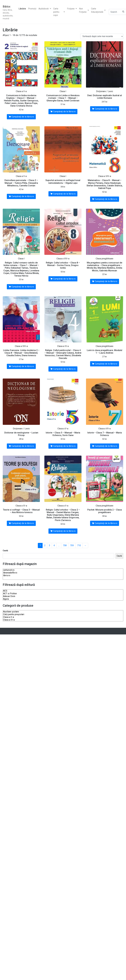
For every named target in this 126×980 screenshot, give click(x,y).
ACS (63, 591)
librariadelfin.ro (63, 573)
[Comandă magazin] (102, 36)
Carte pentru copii (59, 12)
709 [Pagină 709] (72, 545)
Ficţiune (72, 9)
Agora (63, 599)
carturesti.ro (63, 570)
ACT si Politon (63, 594)
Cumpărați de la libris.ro (23, 117)
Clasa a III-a (63, 620)
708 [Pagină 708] (65, 545)
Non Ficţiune (84, 10)
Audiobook (45, 9)
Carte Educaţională (98, 10)
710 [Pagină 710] (79, 545)
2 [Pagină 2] (45, 545)
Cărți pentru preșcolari (63, 614)
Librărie (22, 9)
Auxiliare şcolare (63, 612)
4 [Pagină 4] (54, 545)
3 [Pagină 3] (49, 545)
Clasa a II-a (63, 617)
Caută (5, 551)
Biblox (7, 7)
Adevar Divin (63, 596)
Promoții (32, 9)
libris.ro (63, 575)
